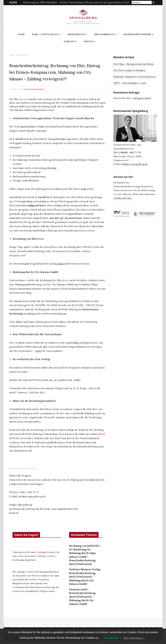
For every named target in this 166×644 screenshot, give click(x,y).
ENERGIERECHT (76, 34)
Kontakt (69, 41)
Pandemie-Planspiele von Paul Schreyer (135, 77)
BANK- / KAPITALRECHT (45, 34)
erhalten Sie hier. (123, 198)
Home (21, 34)
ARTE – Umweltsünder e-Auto (130, 83)
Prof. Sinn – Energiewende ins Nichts (134, 64)
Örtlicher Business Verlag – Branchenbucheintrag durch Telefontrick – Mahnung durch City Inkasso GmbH (86, 577)
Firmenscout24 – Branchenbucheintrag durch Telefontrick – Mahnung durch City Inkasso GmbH (82, 597)
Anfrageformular (47, 552)
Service (88, 41)
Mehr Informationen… (134, 638)
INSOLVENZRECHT (104, 34)
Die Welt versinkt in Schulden (129, 70)
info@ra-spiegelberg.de (135, 164)
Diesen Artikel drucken (34, 89)
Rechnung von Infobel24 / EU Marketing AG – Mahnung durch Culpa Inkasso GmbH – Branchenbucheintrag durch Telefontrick (85, 555)
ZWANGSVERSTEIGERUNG (137, 34)
